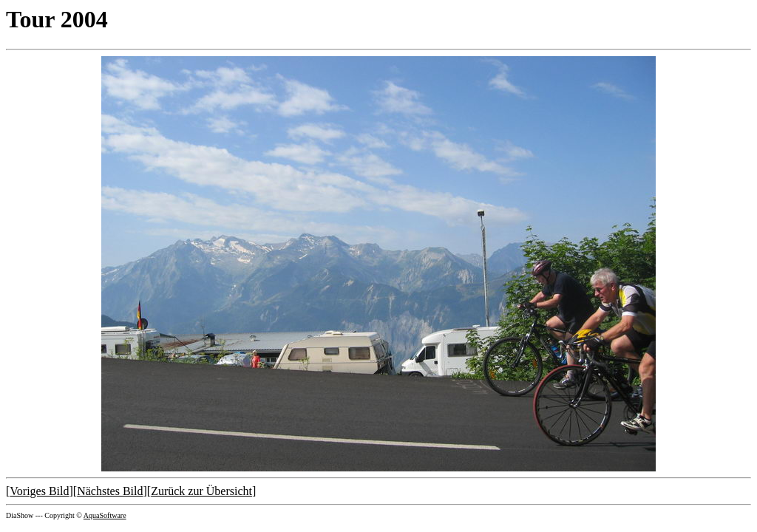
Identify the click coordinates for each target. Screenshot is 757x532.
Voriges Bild (39, 491)
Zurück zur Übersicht (201, 491)
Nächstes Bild (110, 491)
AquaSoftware (105, 515)
